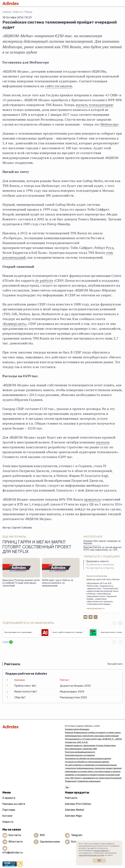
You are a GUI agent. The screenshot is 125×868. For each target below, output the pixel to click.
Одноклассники (50, 842)
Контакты (15, 835)
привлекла (92, 499)
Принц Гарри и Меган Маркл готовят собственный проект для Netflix (37, 547)
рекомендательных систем (91, 855)
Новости (18, 12)
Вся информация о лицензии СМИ (81, 749)
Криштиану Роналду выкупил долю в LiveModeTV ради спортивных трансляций (21, 583)
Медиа (29, 12)
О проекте (9, 798)
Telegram (77, 835)
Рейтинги (71, 798)
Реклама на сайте (14, 804)
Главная (7, 12)
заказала (103, 442)
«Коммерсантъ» (15, 324)
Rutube (76, 842)
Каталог (8, 816)
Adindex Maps (73, 816)
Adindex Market (75, 810)
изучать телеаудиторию (94, 105)
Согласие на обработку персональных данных (87, 762)
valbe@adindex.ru (96, 609)
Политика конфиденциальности (80, 752)
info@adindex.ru (13, 852)
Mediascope (109, 124)
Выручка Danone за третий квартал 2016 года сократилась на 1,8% (102, 549)
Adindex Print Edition (78, 804)
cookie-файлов (101, 850)
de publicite (44, 280)
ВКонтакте (16, 842)
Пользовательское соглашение (80, 755)
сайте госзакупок (59, 86)
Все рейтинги (115, 664)
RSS (42, 835)
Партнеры (9, 810)
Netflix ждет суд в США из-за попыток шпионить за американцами (58, 583)
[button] (120, 623)
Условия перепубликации (77, 729)
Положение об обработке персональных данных (88, 758)
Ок (99, 860)
